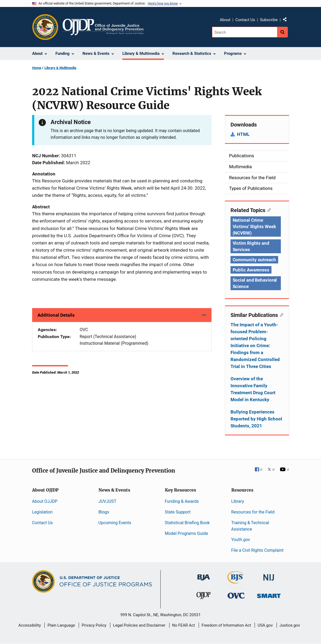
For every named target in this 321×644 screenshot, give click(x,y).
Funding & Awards (182, 501)
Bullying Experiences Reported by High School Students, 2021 (256, 419)
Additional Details (56, 315)
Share (287, 21)
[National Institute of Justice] (269, 575)
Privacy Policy (94, 625)
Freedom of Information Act (226, 625)
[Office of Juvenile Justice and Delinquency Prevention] (203, 597)
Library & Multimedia (60, 68)
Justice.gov (290, 625)
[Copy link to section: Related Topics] (268, 210)
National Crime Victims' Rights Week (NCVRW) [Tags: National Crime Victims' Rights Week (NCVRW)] (254, 227)
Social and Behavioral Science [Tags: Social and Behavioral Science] (255, 283)
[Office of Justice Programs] (45, 27)
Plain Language (61, 625)
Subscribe (269, 20)
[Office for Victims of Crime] (236, 595)
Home (37, 68)
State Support (178, 512)
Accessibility (30, 625)
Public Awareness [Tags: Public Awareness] (251, 270)
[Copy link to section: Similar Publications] (281, 315)
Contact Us (245, 20)
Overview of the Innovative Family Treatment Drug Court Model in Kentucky (253, 389)
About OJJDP (45, 501)
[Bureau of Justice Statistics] (236, 581)
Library (238, 501)
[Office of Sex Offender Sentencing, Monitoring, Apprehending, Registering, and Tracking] (269, 594)
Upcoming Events (115, 523)
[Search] (245, 32)
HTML (243, 134)
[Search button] (282, 32)
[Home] (103, 27)
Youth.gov (241, 540)
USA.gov (265, 625)
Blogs (104, 512)
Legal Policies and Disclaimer (139, 625)
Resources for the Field (253, 512)
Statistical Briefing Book (187, 523)
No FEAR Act (184, 625)
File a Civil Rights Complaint (258, 550)
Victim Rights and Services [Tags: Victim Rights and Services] (251, 246)
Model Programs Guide (186, 533)
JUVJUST (107, 501)
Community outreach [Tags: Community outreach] (254, 260)
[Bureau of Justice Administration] (204, 575)
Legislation (42, 512)
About (225, 20)
